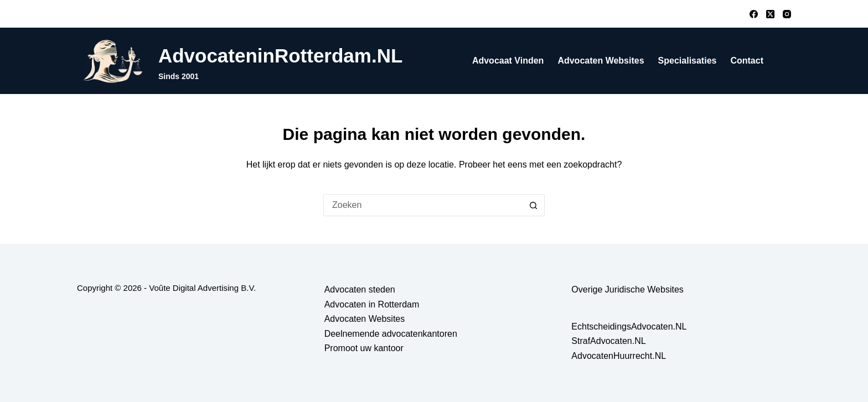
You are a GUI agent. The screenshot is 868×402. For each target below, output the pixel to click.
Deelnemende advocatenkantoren (391, 334)
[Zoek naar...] (423, 205)
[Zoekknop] (534, 205)
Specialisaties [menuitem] (688, 61)
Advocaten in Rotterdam (372, 304)
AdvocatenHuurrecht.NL (619, 356)
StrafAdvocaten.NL (608, 341)
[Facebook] (754, 14)
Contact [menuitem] (747, 61)
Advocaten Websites (365, 319)
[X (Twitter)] (770, 14)
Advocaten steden (360, 289)
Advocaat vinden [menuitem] (508, 61)
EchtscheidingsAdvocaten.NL (629, 327)
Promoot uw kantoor (364, 348)
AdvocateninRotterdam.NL (280, 56)
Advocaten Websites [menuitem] (601, 61)
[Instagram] (787, 14)
